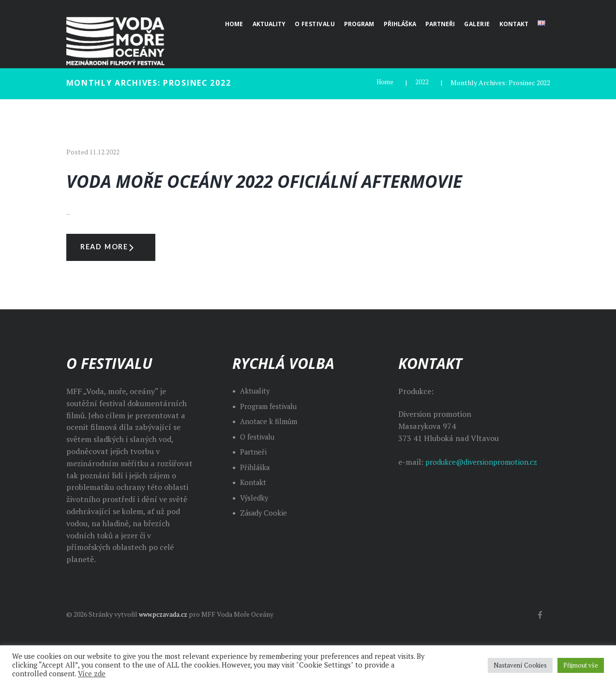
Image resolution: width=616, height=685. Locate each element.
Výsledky (255, 525)
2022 (422, 83)
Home (384, 83)
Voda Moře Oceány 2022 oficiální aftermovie (274, 191)
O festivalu (259, 464)
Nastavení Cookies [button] (520, 665)
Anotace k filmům (271, 448)
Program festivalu (272, 433)
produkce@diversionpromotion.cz (486, 489)
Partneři (255, 479)
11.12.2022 (105, 152)
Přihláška (256, 494)
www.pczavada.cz (165, 641)
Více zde (92, 674)
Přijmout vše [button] (581, 665)
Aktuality (256, 418)
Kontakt (255, 509)
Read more (115, 273)
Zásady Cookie (265, 540)
